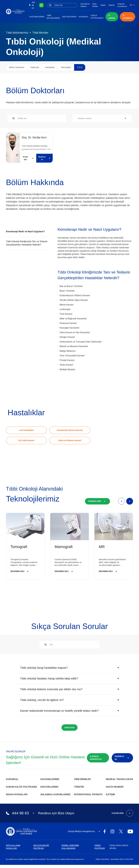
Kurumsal (84, 17)
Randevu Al (45, 158)
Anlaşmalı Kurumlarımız (122, 5)
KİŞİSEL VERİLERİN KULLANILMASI (70, 847)
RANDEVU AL (122, 758)
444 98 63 (32, 5)
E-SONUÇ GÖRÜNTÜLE (96, 758)
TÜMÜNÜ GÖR (97, 501)
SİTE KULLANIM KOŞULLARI (13, 847)
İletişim (103, 5)
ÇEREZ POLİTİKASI (100, 847)
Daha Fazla (69, 727)
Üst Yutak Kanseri (26, 440)
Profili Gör (29, 158)
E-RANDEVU (128, 17)
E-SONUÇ (112, 17)
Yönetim (79, 787)
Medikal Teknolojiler (119, 779)
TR (132, 5)
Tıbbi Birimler (40, 33)
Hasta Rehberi (95, 5)
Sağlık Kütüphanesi (97, 17)
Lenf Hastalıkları (26, 430)
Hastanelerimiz (37, 17)
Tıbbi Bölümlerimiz (53, 17)
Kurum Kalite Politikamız (21, 787)
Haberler (112, 5)
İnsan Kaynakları (17, 794)
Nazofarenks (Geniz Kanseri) (70, 430)
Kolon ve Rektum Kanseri (70, 440)
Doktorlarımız (69, 17)
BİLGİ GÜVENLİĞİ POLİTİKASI (41, 847)
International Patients (85, 5)
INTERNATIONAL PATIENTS (88, 794)
